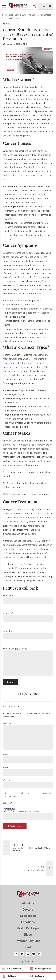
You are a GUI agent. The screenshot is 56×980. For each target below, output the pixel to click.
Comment (7, 723)
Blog (11, 15)
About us (28, 903)
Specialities (28, 916)
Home (5, 15)
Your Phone (28, 634)
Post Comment (16, 826)
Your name (28, 599)
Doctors (28, 909)
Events (28, 947)
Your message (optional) (28, 661)
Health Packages (28, 928)
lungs (40, 281)
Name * (6, 755)
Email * (6, 767)
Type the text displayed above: (30, 812)
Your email (28, 617)
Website (6, 780)
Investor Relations (28, 941)
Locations (28, 922)
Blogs (28, 934)
